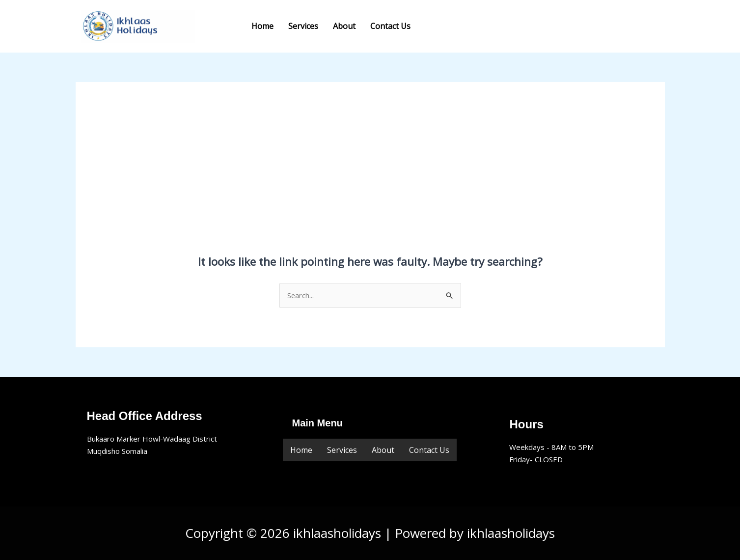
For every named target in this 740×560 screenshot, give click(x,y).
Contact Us (390, 26)
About (344, 26)
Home (262, 26)
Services (303, 26)
